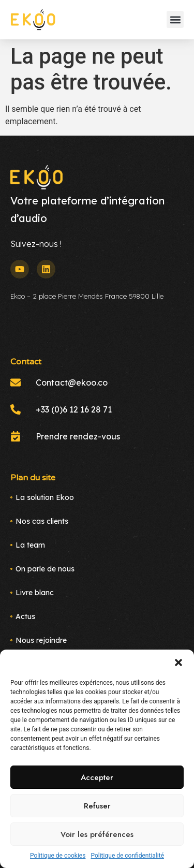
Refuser (97, 806)
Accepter (97, 777)
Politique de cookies (58, 856)
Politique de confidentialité (127, 856)
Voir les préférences (97, 834)
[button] (178, 663)
